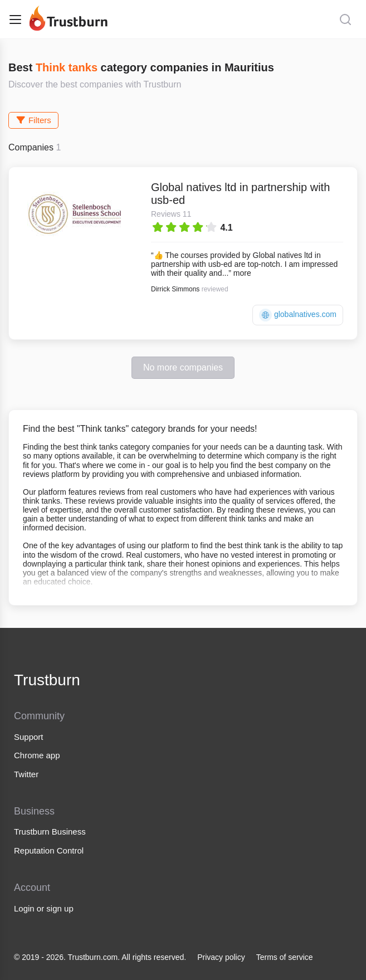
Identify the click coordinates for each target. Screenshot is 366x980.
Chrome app (37, 755)
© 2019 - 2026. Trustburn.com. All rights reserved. (100, 957)
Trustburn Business (50, 832)
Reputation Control (49, 850)
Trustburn (47, 680)
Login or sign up (44, 908)
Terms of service (285, 957)
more (242, 273)
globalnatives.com (298, 315)
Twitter (26, 774)
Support (29, 737)
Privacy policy (221, 957)
